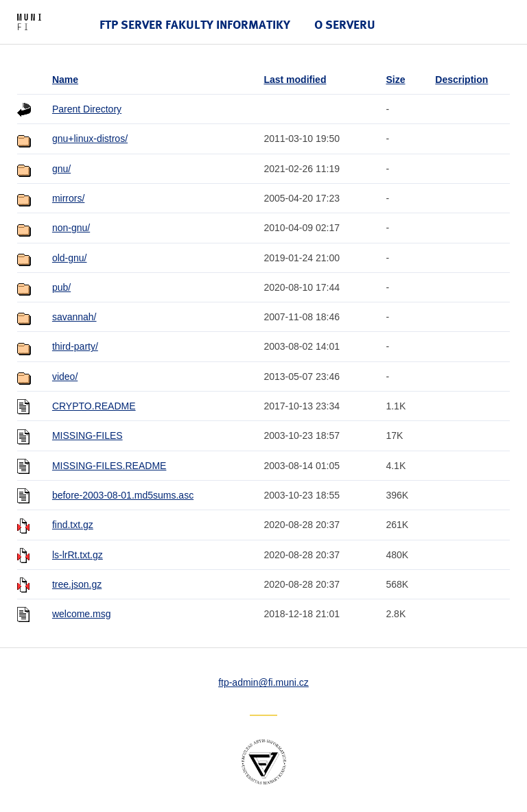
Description (461, 80)
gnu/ (61, 169)
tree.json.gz (77, 584)
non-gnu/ (71, 228)
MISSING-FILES (87, 435)
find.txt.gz (73, 525)
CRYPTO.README (94, 406)
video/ (65, 377)
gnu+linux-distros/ (90, 139)
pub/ (61, 287)
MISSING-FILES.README (109, 466)
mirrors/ (68, 198)
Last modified (295, 80)
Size (395, 80)
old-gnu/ (70, 258)
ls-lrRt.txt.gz (78, 555)
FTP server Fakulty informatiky (195, 24)
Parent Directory (87, 109)
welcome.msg (82, 614)
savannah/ (74, 317)
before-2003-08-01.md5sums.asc (123, 495)
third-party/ (75, 346)
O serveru (345, 24)
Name (65, 80)
